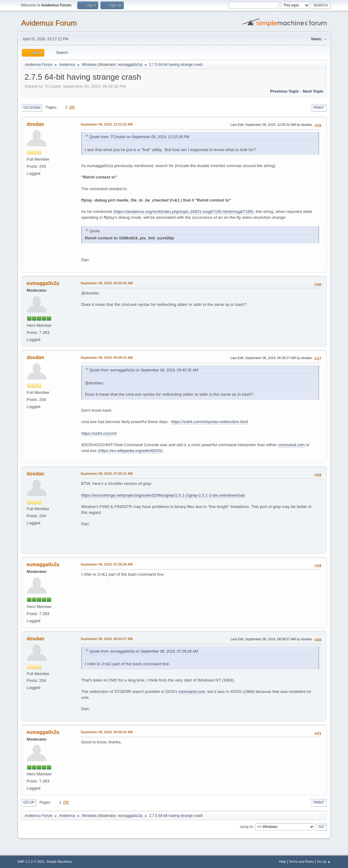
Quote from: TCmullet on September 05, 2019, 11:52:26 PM (140, 137)
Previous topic (285, 91)
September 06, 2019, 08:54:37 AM (107, 639)
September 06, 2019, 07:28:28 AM (107, 564)
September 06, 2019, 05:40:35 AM (107, 283)
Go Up (29, 802)
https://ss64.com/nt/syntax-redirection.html (209, 422)
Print (319, 108)
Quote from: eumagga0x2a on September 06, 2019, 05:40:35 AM (144, 370)
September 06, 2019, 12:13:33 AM (107, 124)
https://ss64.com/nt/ (99, 433)
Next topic (313, 91)
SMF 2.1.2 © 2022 (31, 862)
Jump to (247, 827)
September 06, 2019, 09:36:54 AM (107, 732)
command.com (291, 445)
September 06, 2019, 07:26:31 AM (107, 474)
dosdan (36, 124)
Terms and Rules (301, 862)
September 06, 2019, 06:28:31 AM (107, 358)
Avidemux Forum (49, 23)
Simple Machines (59, 862)
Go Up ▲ (324, 862)
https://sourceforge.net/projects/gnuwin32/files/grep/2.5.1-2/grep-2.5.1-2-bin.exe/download (163, 495)
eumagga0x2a (130, 65)
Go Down (32, 108)
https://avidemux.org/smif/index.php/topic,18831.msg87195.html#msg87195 (183, 212)
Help (282, 862)
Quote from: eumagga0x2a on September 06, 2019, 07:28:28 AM (144, 651)
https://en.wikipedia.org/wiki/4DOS (130, 451)
